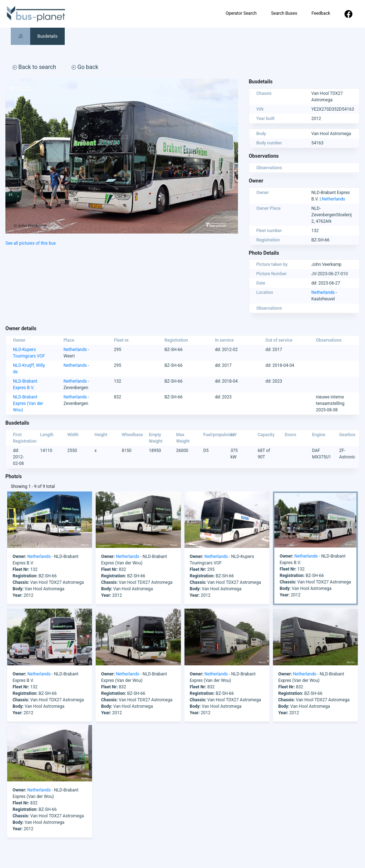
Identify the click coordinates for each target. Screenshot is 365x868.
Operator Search (241, 13)
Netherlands (334, 199)
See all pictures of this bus (31, 243)
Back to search (34, 67)
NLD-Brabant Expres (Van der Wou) (28, 403)
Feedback (321, 13)
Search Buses (284, 13)
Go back (85, 67)
